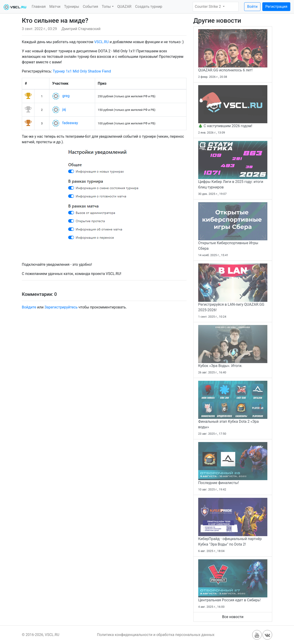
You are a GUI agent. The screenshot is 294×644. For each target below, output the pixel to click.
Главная (39, 7)
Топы (106, 7)
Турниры (72, 7)
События (90, 7)
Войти (252, 7)
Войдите (29, 307)
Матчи (55, 7)
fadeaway (70, 123)
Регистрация (276, 7)
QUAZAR (124, 7)
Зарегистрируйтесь (61, 307)
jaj (64, 110)
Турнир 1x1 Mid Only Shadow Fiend (82, 71)
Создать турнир (149, 7)
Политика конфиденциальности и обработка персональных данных (156, 635)
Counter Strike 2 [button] (208, 7)
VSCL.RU (101, 42)
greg (66, 96)
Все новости (233, 617)
